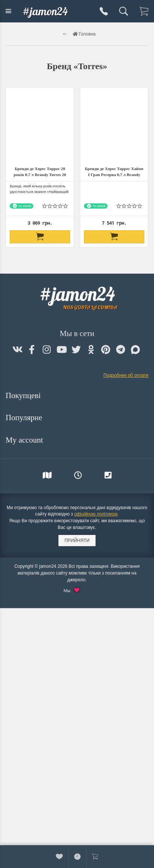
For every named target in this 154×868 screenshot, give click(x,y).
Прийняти (77, 541)
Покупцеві (24, 395)
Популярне (25, 418)
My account (25, 440)
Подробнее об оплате (126, 375)
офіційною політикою (96, 514)
